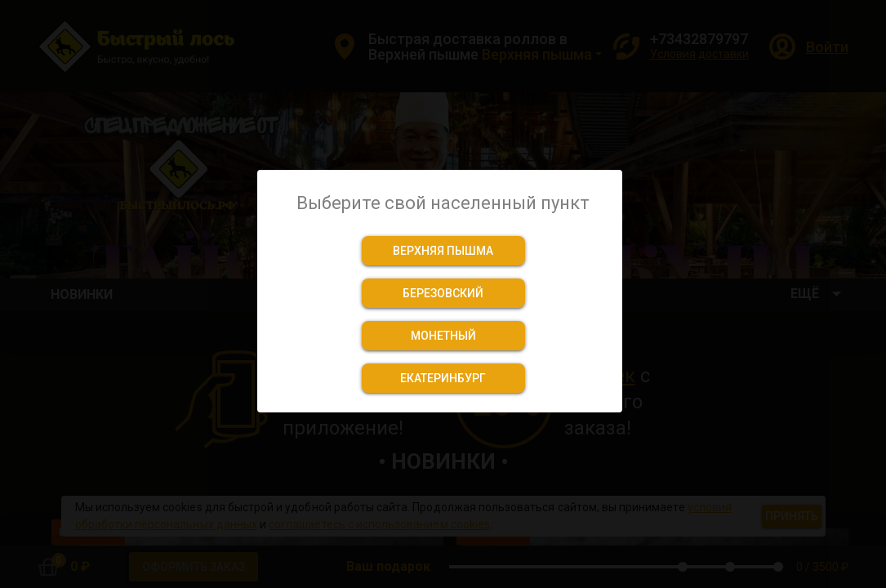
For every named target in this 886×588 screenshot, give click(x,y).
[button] (443, 251)
